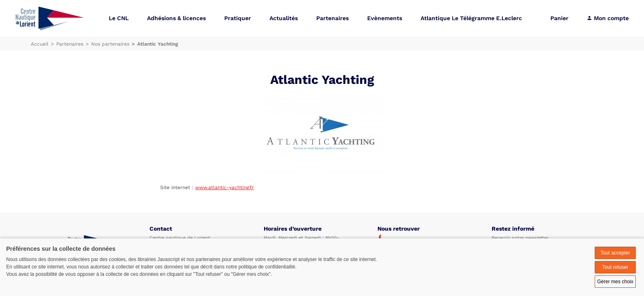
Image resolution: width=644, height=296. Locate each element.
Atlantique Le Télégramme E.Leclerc (471, 18)
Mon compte (608, 18)
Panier (559, 18)
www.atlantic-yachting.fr (224, 187)
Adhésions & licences (176, 18)
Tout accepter (615, 253)
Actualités (284, 18)
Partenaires (332, 18)
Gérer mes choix (615, 282)
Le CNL (119, 18)
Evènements (385, 18)
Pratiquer (238, 18)
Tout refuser (615, 267)
